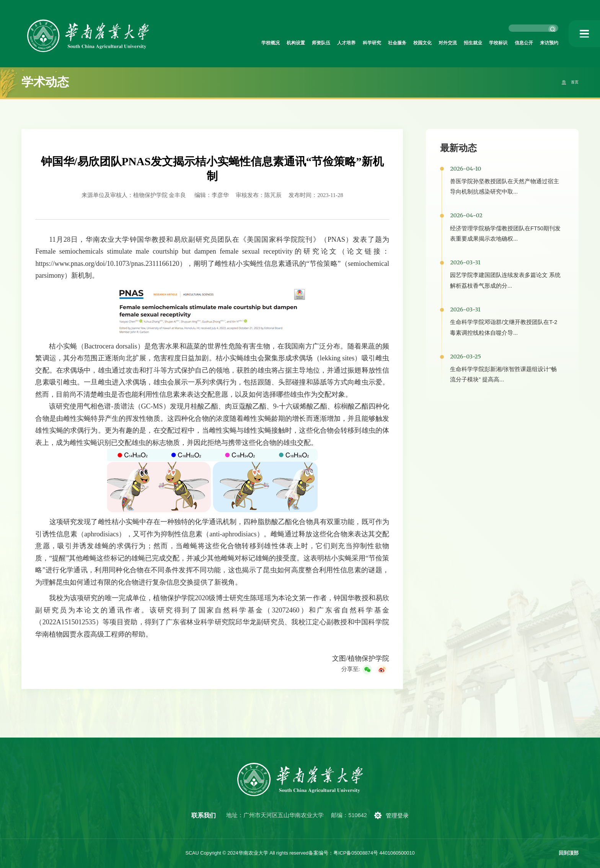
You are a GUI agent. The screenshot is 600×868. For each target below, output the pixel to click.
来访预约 (546, 43)
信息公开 (515, 43)
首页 (573, 82)
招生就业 (452, 43)
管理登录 (400, 816)
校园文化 (389, 43)
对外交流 (420, 43)
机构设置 (232, 43)
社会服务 (357, 43)
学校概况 (200, 43)
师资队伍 (263, 43)
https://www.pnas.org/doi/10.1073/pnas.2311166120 (107, 264)
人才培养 (294, 43)
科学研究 (326, 43)
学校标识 (483, 43)
